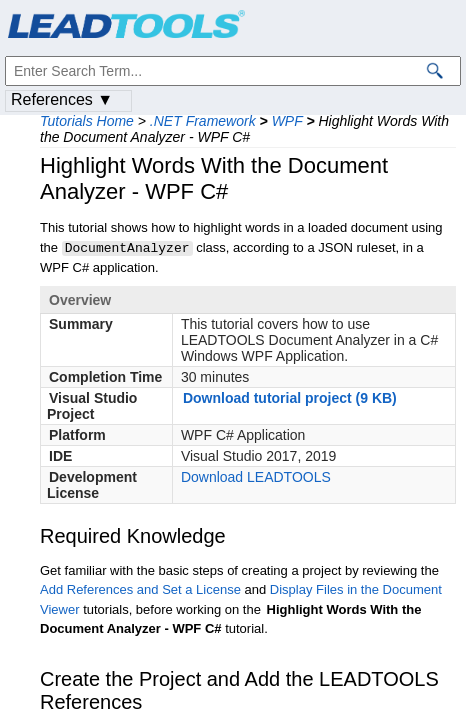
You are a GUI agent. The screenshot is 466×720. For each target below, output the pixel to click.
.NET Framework (203, 121)
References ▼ (62, 99)
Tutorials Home (87, 121)
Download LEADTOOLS (256, 476)
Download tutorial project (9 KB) (290, 397)
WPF (287, 121)
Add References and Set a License (140, 588)
